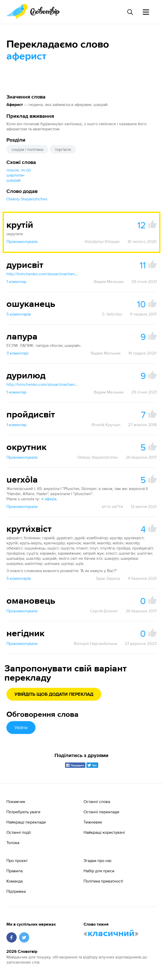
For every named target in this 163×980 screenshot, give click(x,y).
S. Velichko (112, 314)
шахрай (13, 180)
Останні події (19, 832)
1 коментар (16, 281)
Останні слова (97, 801)
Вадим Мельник (109, 281)
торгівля (63, 149)
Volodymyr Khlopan (102, 241)
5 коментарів (19, 314)
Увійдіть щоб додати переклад (54, 694)
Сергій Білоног (104, 611)
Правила (15, 871)
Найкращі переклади (26, 822)
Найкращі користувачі (104, 832)
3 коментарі (17, 353)
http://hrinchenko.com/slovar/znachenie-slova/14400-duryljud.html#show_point (42, 384)
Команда (15, 881)
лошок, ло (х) (19, 170)
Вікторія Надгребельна (95, 643)
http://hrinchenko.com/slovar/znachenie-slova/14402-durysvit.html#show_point (42, 274)
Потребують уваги (23, 812)
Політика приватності (103, 881)
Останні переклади (101, 812)
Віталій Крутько (106, 425)
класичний (111, 934)
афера (49, 499)
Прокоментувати (22, 241)
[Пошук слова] (130, 12)
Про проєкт (17, 860)
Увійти (21, 727)
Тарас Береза (108, 578)
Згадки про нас (98, 860)
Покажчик (16, 801)
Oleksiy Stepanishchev (27, 199)
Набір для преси (99, 871)
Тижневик (93, 822)
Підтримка (16, 891)
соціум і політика (27, 149)
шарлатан (15, 175)
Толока (13, 842)
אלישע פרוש (112, 506)
